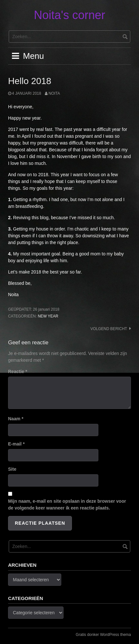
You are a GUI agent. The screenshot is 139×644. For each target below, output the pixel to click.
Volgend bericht (109, 329)
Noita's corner (69, 15)
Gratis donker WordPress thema (103, 635)
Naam (16, 419)
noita (54, 93)
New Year (48, 316)
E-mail (16, 444)
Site (12, 469)
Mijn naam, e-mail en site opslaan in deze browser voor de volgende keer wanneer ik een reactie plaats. (67, 504)
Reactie (18, 371)
